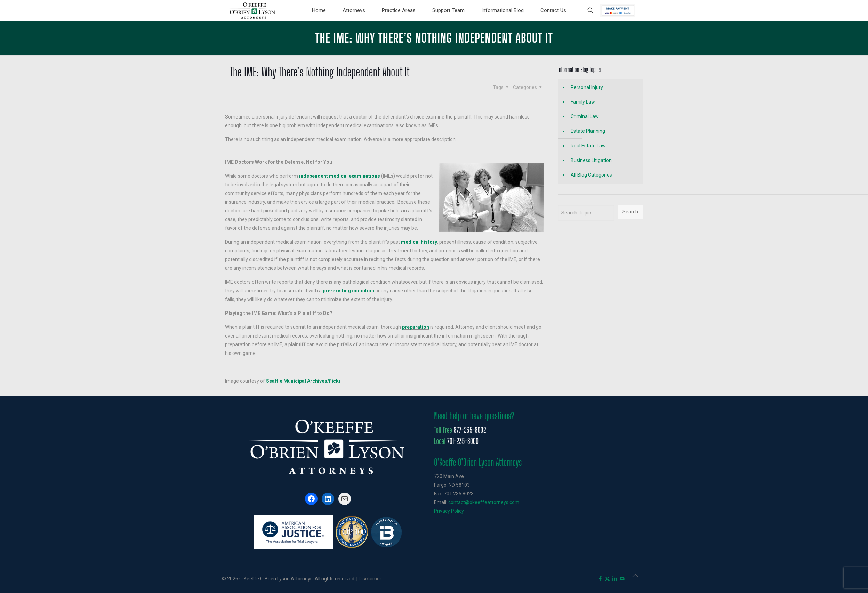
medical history (419, 242)
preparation (416, 327)
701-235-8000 (463, 441)
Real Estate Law (588, 146)
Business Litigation (591, 160)
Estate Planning (588, 131)
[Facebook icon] (600, 579)
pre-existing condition (348, 291)
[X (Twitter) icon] (607, 579)
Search (630, 212)
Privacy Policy (449, 511)
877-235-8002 (470, 430)
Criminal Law (585, 116)
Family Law (583, 102)
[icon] (622, 579)
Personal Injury (587, 87)
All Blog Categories (591, 175)
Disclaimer (370, 579)
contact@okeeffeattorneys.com (484, 502)
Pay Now (618, 10)
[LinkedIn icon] (615, 579)
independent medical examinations (340, 176)
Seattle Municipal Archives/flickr (303, 381)
